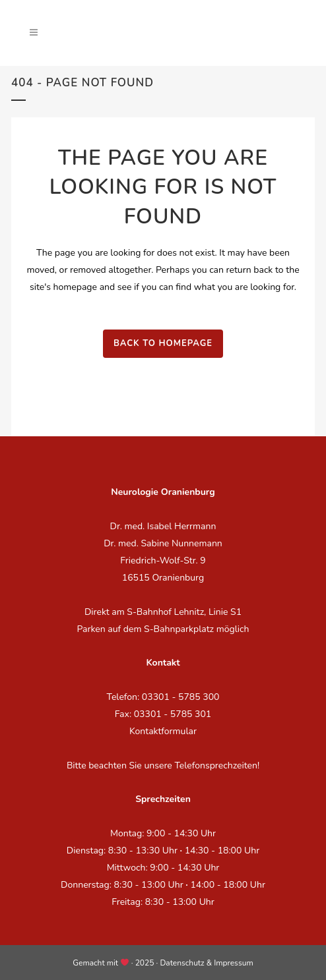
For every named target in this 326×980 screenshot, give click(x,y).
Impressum (234, 963)
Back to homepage (163, 343)
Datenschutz (182, 963)
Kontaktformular (163, 731)
